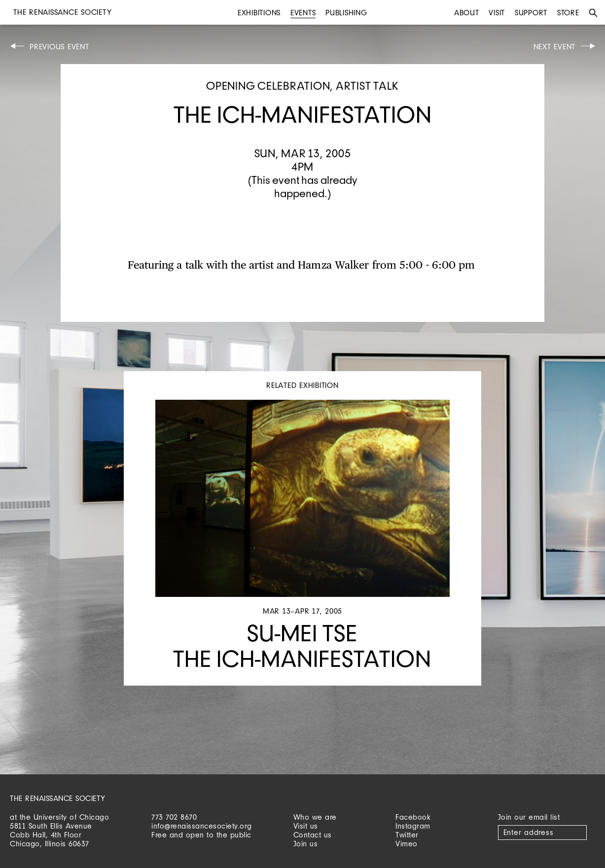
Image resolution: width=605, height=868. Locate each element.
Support (531, 13)
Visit (497, 13)
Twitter (407, 835)
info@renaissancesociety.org (202, 826)
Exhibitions (259, 13)
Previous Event (59, 47)
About (467, 13)
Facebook (413, 817)
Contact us (313, 835)
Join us (306, 844)
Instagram (413, 826)
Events (303, 13)
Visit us (306, 826)
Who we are (315, 817)
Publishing (346, 13)
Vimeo (407, 844)
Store (568, 13)
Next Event (555, 47)
